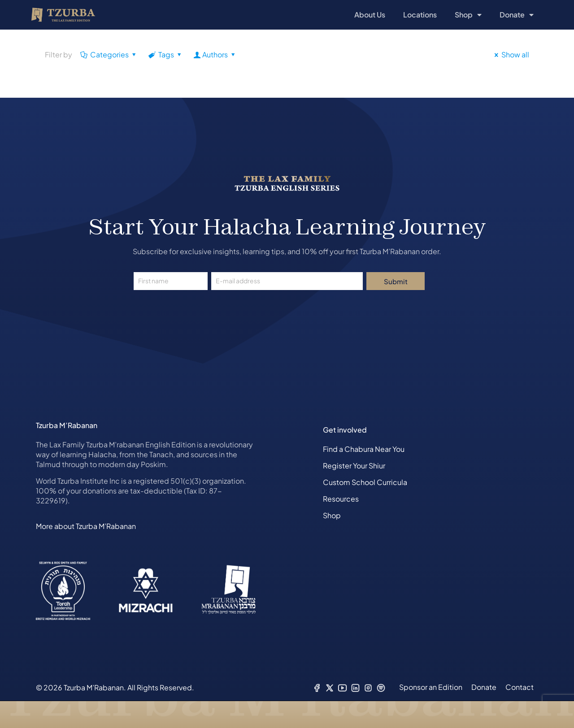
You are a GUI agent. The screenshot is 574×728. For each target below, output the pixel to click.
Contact (520, 687)
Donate (517, 15)
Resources (341, 499)
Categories (109, 54)
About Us (370, 15)
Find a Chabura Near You (364, 449)
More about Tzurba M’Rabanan (86, 526)
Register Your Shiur (354, 466)
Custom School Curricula (365, 482)
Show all (510, 54)
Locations (420, 15)
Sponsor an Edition (431, 687)
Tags (166, 54)
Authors (215, 54)
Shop (468, 15)
